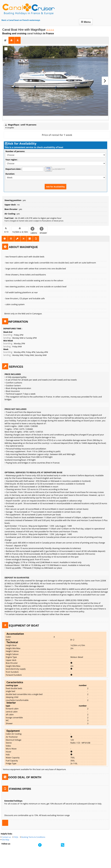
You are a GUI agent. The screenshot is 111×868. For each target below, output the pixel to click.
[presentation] (5, 40)
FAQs (16, 843)
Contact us (6, 843)
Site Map (5, 846)
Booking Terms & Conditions (33, 843)
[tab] (5, 40)
